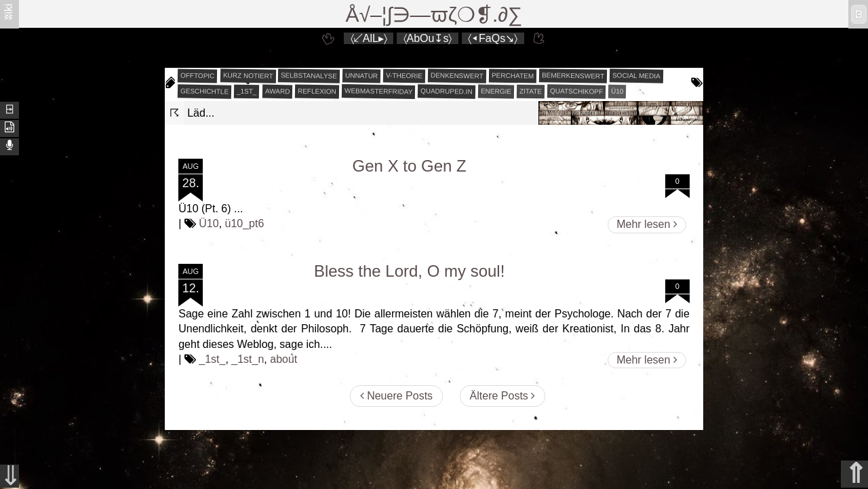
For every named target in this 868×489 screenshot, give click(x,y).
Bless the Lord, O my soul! (409, 271)
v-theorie (404, 76)
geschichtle (204, 91)
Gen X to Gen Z (410, 166)
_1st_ (247, 92)
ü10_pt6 (245, 223)
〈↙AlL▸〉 (369, 38)
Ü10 (617, 91)
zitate (531, 92)
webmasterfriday (379, 91)
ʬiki (8, 11)
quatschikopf (576, 91)
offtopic (198, 76)
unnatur (361, 76)
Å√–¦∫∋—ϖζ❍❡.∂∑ (434, 15)
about (283, 359)
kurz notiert (248, 75)
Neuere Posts (396, 396)
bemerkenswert (573, 76)
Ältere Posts (503, 396)
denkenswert (457, 75)
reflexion (317, 92)
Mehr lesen (647, 224)
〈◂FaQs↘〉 (493, 38)
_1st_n (248, 359)
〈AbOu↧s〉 (428, 38)
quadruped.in (447, 91)
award (278, 92)
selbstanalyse (309, 75)
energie (496, 92)
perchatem (513, 75)
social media (636, 75)
